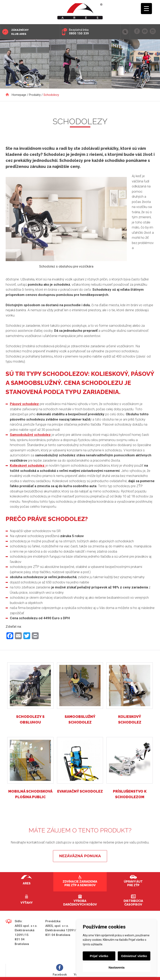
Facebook (60, 970)
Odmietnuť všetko (134, 956)
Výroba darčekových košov (80, 903)
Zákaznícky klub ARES (20, 32)
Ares (27, 883)
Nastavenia (116, 967)
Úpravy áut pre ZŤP (133, 883)
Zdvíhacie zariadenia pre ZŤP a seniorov (80, 883)
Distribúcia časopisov (133, 903)
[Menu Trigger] (146, 9)
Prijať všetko (99, 956)
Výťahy (27, 903)
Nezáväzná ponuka (80, 856)
